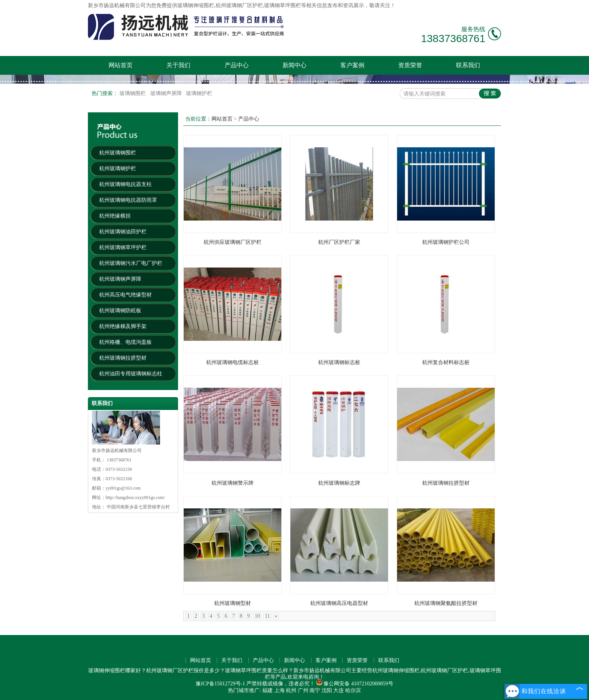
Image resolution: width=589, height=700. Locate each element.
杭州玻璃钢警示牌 (233, 483)
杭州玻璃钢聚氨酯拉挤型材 (446, 603)
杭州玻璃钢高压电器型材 (339, 603)
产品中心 (237, 65)
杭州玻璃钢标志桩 (339, 362)
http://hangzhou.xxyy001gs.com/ (135, 497)
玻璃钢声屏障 (167, 93)
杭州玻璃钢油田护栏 (123, 232)
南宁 (315, 690)
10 (257, 616)
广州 (303, 690)
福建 (267, 690)
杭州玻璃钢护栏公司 (446, 242)
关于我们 (178, 65)
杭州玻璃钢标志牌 (339, 483)
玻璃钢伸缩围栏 (196, 5)
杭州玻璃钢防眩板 (120, 311)
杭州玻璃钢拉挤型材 (123, 358)
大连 (338, 690)
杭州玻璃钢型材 (233, 603)
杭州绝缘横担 (115, 216)
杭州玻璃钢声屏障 (120, 279)
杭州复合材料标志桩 (446, 362)
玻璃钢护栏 (199, 93)
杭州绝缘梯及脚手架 (123, 326)
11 (267, 616)
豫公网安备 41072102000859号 (355, 684)
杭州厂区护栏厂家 (339, 242)
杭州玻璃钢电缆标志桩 (233, 362)
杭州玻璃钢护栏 (118, 169)
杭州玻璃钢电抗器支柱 (125, 184)
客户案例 (352, 65)
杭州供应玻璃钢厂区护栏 (233, 242)
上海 (279, 690)
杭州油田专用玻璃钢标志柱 (131, 374)
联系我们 (468, 65)
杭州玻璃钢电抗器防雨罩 (128, 200)
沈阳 (327, 690)
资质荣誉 (410, 65)
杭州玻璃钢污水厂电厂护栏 (131, 263)
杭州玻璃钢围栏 (118, 153)
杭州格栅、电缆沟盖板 (125, 342)
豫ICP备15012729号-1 (220, 684)
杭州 (291, 690)
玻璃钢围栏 (133, 93)
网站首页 (121, 65)
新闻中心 (294, 65)
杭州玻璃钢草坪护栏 (123, 247)
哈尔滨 (353, 690)
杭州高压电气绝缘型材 (125, 295)
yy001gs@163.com (123, 488)
